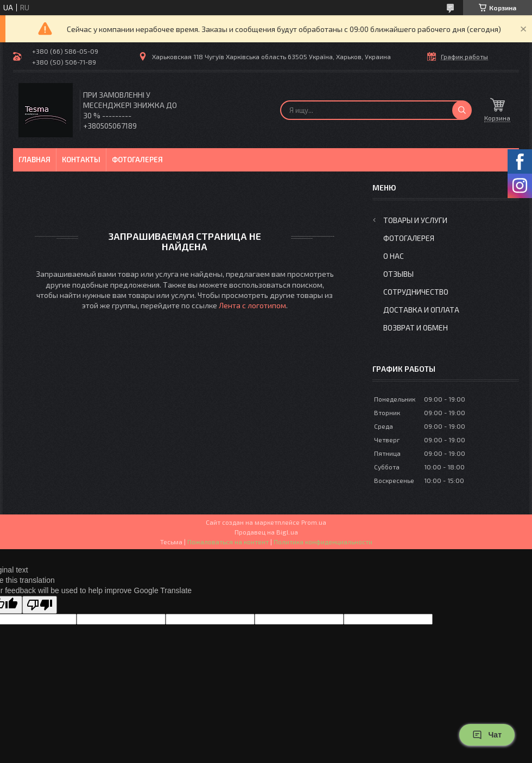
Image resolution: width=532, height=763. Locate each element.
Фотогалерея (137, 160)
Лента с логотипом (252, 305)
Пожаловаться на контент (228, 542)
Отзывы (398, 274)
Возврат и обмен (416, 328)
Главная (34, 160)
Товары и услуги (415, 220)
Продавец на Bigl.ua (266, 532)
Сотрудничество (416, 292)
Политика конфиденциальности (323, 542)
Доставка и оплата (421, 310)
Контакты (81, 160)
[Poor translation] (40, 605)
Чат (487, 735)
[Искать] (462, 110)
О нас (394, 256)
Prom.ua (314, 522)
